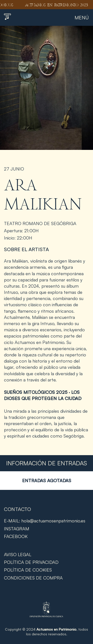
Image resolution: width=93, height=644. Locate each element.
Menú (82, 17)
